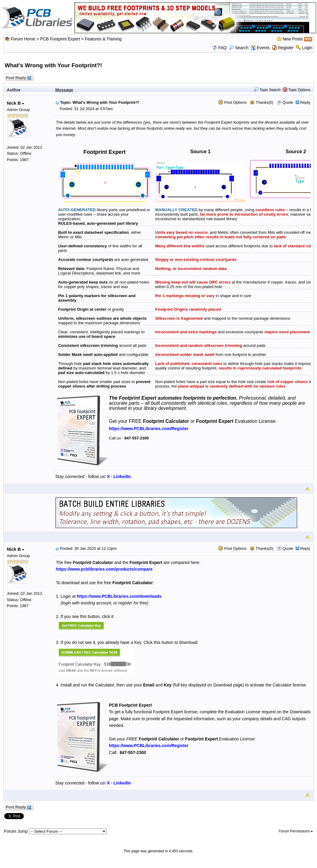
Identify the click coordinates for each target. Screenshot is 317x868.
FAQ (222, 48)
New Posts (293, 39)
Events (260, 48)
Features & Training (103, 39)
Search (239, 48)
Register (286, 48)
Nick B (16, 103)
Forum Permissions (296, 831)
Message (64, 90)
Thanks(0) (262, 102)
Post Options (232, 102)
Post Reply (18, 78)
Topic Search (267, 90)
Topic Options (297, 90)
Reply (305, 102)
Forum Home (23, 39)
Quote (288, 102)
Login (307, 48)
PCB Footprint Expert (60, 39)
